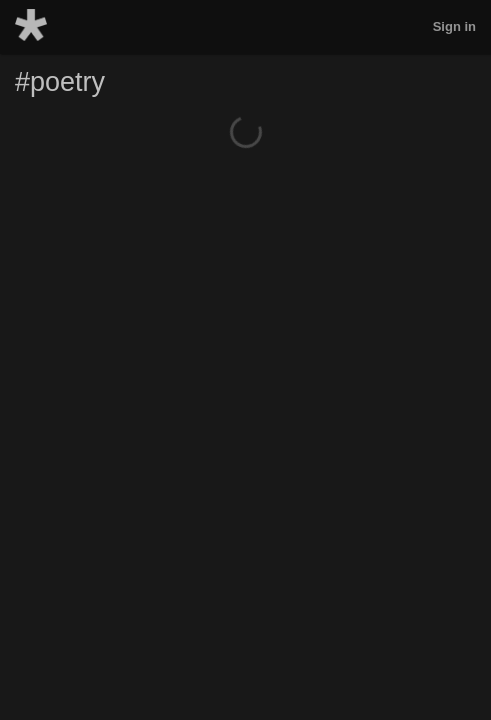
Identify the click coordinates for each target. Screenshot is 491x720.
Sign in (454, 26)
